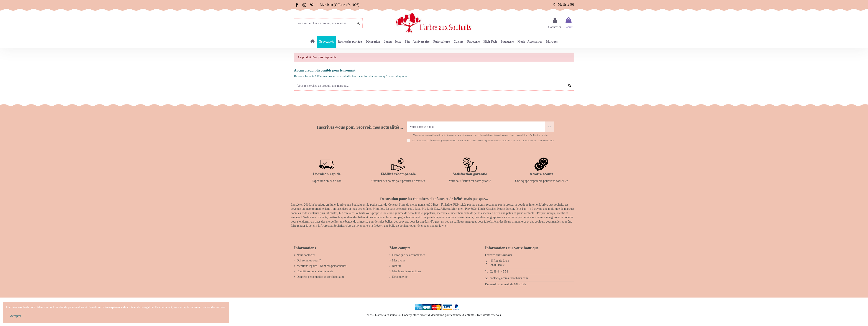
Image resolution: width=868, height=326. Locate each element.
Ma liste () (563, 4)
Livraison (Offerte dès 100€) (339, 5)
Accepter (16, 316)
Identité (397, 266)
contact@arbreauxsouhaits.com (509, 278)
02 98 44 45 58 (499, 272)
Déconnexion (400, 277)
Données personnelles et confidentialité (321, 277)
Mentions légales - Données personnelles (321, 266)
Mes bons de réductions (407, 271)
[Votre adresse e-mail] (476, 127)
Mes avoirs (399, 260)
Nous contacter (306, 255)
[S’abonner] (549, 127)
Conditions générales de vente (315, 271)
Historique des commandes (409, 255)
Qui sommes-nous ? (309, 260)
